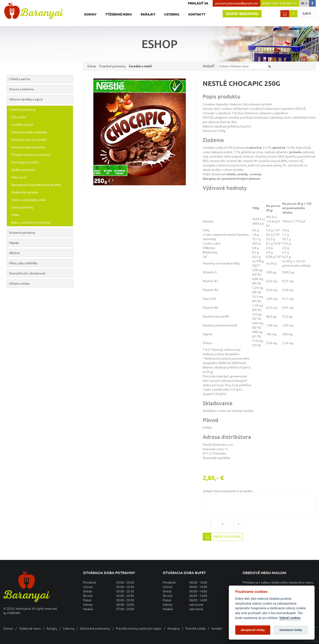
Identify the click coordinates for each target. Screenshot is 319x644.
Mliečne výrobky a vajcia (41, 99)
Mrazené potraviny (41, 233)
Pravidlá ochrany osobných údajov (139, 629)
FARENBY (14, 613)
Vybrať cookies (290, 618)
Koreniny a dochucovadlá (29, 140)
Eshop (92, 66)
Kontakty (197, 14)
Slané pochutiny (22, 207)
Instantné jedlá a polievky (29, 132)
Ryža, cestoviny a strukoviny (31, 222)
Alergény (174, 629)
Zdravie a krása (19, 283)
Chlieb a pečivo (41, 79)
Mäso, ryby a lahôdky (41, 263)
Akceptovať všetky (253, 630)
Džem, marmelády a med (28, 200)
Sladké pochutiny (23, 170)
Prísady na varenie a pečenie (31, 155)
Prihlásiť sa (198, 3)
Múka (15, 215)
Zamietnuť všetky (291, 630)
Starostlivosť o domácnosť (27, 273)
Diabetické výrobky (25, 192)
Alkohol (41, 253)
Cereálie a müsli (22, 125)
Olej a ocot (19, 177)
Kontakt (217, 629)
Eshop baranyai (242, 14)
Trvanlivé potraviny (41, 110)
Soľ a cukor (19, 117)
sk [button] (304, 3)
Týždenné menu (119, 14)
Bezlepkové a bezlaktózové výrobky (36, 185)
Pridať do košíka (222, 537)
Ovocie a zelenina (41, 89)
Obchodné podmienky (95, 629)
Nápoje (41, 243)
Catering (172, 14)
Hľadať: (209, 66)
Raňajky (148, 14)
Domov (90, 14)
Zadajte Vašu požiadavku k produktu (228, 491)
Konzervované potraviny (28, 147)
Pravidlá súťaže (196, 629)
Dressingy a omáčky (25, 162)
